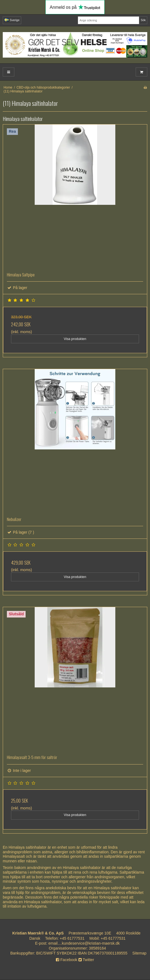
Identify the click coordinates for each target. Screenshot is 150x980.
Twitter (86, 960)
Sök (143, 20)
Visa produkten (75, 339)
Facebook (66, 960)
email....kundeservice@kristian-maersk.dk (84, 943)
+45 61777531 (72, 938)
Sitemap (139, 953)
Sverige (12, 20)
